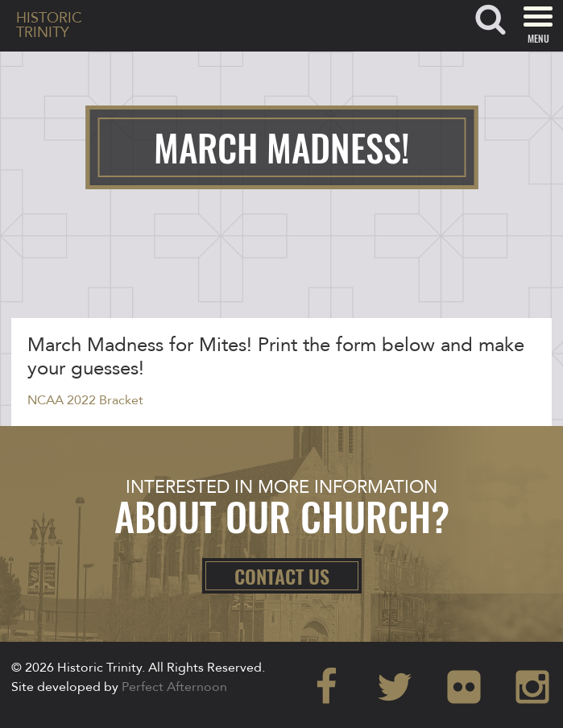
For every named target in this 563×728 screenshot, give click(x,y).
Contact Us (282, 576)
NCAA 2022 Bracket (85, 400)
